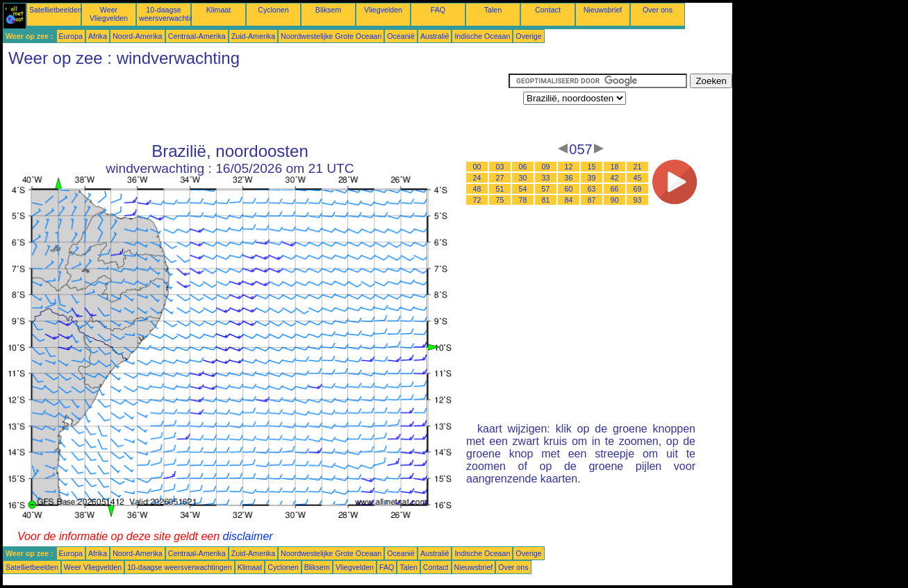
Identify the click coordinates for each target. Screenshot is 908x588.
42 (615, 178)
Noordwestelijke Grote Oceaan (331, 36)
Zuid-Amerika (253, 36)
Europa (71, 36)
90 (615, 200)
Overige (528, 36)
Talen (493, 10)
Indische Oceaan (482, 36)
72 (477, 200)
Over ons (658, 10)
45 (638, 178)
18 (615, 167)
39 (592, 178)
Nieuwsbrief (603, 10)
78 (523, 200)
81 (546, 200)
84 (569, 200)
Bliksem (328, 10)
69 (638, 189)
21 (638, 167)
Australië (435, 36)
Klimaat (219, 10)
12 (569, 167)
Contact (548, 10)
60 (569, 189)
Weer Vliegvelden (109, 14)
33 (546, 178)
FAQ (438, 10)
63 (592, 189)
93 (638, 200)
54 (523, 189)
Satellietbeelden (56, 10)
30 (523, 178)
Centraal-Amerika (197, 36)
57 (546, 189)
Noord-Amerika (138, 36)
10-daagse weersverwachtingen (173, 14)
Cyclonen (273, 10)
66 (615, 189)
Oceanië (401, 36)
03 (500, 167)
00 (477, 167)
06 (523, 167)
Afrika (98, 36)
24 (477, 178)
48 (477, 189)
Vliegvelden (383, 10)
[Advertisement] (256, 105)
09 (546, 167)
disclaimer (248, 536)
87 (592, 200)
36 (569, 178)
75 (500, 200)
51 (500, 189)
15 (592, 167)
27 (500, 178)
